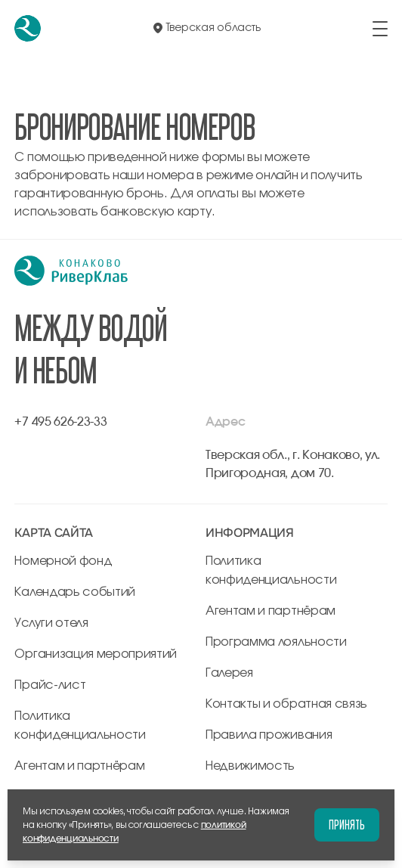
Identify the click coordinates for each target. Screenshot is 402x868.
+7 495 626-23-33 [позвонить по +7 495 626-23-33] (60, 422)
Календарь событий (75, 592)
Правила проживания (269, 735)
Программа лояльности (276, 642)
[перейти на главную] (28, 28)
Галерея (229, 673)
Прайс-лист (50, 685)
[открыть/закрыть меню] (380, 29)
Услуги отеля (51, 623)
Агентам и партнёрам (79, 766)
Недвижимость (250, 766)
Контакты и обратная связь (286, 704)
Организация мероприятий (96, 654)
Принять (347, 825)
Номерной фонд (63, 561)
